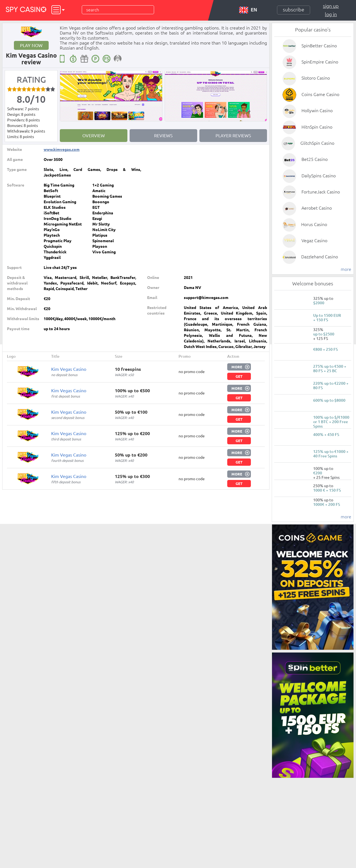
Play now (31, 45)
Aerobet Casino (317, 208)
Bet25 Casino (315, 159)
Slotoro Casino (316, 78)
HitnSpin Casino (317, 127)
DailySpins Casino (319, 176)
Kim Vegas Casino (69, 369)
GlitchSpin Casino (317, 143)
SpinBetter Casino (319, 46)
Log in (331, 14)
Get (239, 376)
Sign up (331, 6)
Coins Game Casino (320, 94)
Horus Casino (314, 224)
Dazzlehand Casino (320, 257)
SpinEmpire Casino (320, 62)
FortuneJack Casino (321, 192)
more (346, 269)
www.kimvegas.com (62, 149)
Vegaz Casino (314, 241)
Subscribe (294, 9)
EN (248, 10)
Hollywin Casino (317, 111)
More (237, 367)
